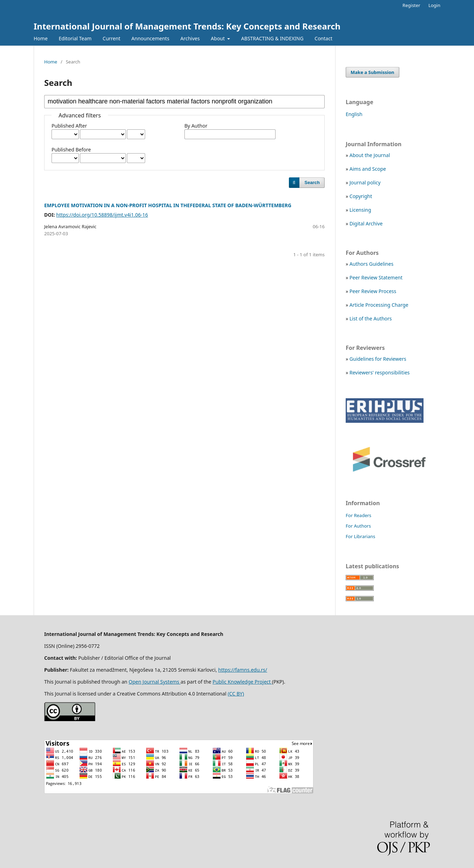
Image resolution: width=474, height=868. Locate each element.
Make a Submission (372, 72)
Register (411, 5)
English (354, 114)
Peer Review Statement (376, 277)
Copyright (361, 196)
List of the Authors (371, 318)
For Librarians (360, 536)
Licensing (360, 210)
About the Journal (370, 155)
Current (111, 38)
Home (41, 38)
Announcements (150, 38)
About (218, 38)
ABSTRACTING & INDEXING (272, 38)
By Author (196, 126)
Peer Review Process (373, 291)
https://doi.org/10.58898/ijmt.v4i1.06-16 (102, 215)
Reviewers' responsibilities (380, 372)
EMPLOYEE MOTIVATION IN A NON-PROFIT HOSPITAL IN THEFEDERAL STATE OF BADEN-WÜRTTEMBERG (168, 205)
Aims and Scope (368, 169)
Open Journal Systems (155, 682)
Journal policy (365, 182)
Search (312, 182)
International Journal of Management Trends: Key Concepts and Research (187, 26)
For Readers (358, 515)
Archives (190, 38)
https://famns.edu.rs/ (243, 670)
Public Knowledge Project (242, 682)
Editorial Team (75, 38)
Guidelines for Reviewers (378, 359)
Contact (323, 38)
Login (434, 5)
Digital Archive (366, 223)
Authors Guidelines (371, 264)
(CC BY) (236, 694)
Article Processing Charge (379, 305)
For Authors (358, 526)
